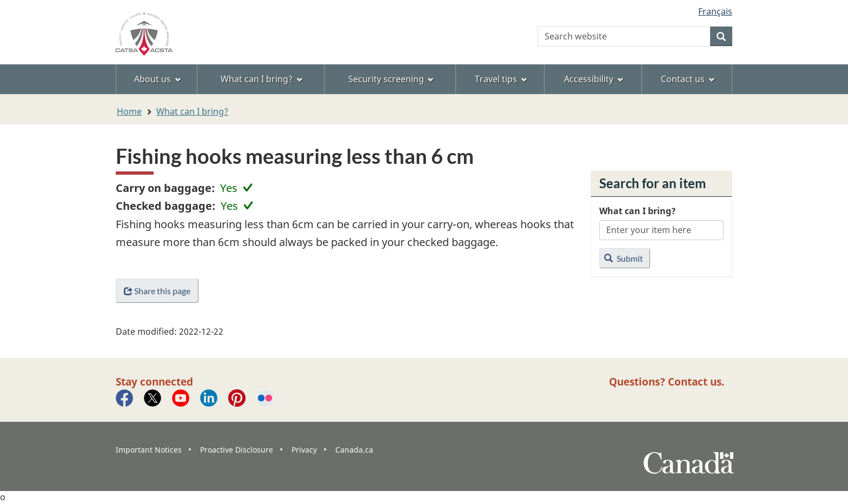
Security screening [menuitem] (391, 79)
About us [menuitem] (158, 79)
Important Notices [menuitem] (149, 450)
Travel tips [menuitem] (501, 79)
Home (129, 111)
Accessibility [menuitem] (594, 79)
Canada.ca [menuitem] (354, 450)
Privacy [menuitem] (304, 450)
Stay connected (154, 382)
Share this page (157, 291)
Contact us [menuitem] (688, 79)
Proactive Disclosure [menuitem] (237, 450)
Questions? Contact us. (667, 382)
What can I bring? (192, 111)
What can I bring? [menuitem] (262, 79)
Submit (624, 258)
